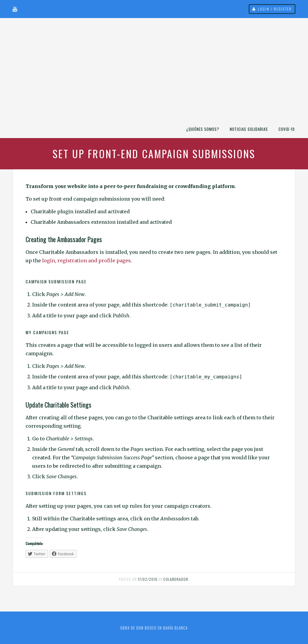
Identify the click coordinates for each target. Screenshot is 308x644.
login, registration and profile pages (86, 260)
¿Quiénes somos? (203, 129)
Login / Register (275, 9)
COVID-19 (287, 129)
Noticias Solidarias (249, 129)
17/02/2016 (148, 579)
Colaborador (176, 579)
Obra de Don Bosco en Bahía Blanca (154, 628)
